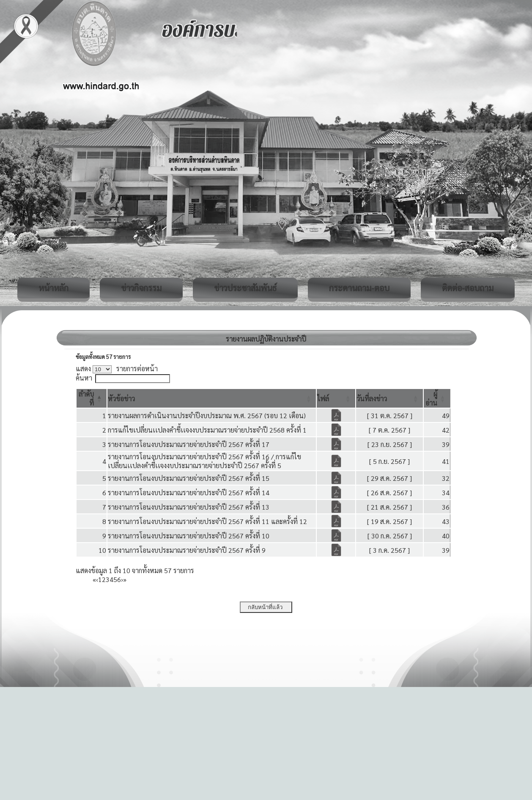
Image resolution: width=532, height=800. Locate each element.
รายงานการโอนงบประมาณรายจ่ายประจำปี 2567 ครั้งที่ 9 (187, 550)
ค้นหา (84, 378)
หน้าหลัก (53, 288)
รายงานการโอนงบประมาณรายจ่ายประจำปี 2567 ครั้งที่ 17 (189, 444)
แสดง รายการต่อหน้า (117, 368)
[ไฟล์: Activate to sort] (336, 398)
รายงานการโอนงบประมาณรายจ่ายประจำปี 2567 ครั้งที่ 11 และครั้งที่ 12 (207, 521)
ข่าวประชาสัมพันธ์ (245, 288)
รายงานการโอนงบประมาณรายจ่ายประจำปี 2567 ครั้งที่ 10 (189, 536)
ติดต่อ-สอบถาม (468, 288)
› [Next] (122, 579)
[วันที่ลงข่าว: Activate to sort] (389, 398)
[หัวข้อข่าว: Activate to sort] (212, 398)
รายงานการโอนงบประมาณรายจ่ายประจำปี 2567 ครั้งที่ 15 (189, 478)
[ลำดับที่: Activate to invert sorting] (92, 398)
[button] (121, 399)
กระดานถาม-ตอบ (359, 288)
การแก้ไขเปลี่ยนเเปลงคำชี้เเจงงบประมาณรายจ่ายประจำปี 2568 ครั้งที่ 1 (207, 430)
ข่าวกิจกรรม (141, 288)
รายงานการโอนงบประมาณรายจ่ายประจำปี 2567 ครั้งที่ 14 (189, 492)
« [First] (94, 579)
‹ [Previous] (97, 579)
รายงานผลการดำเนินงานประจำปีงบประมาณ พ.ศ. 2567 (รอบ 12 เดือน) (207, 415)
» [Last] (125, 579)
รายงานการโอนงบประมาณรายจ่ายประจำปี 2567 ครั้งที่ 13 (189, 507)
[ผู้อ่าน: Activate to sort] (437, 398)
